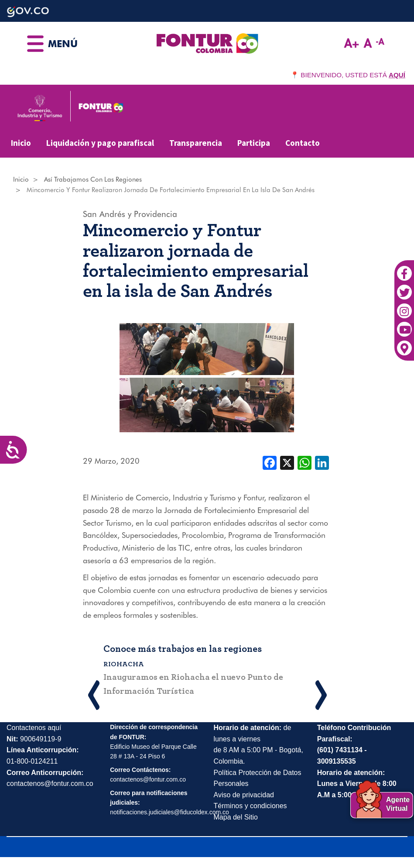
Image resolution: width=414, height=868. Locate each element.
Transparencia (196, 143)
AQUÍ (397, 75)
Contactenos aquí (34, 728)
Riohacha (124, 664)
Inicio (21, 143)
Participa (254, 143)
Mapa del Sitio (236, 817)
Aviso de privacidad (244, 795)
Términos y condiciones (250, 806)
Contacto (303, 143)
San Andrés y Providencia (130, 214)
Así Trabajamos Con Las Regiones (93, 179)
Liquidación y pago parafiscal (100, 143)
